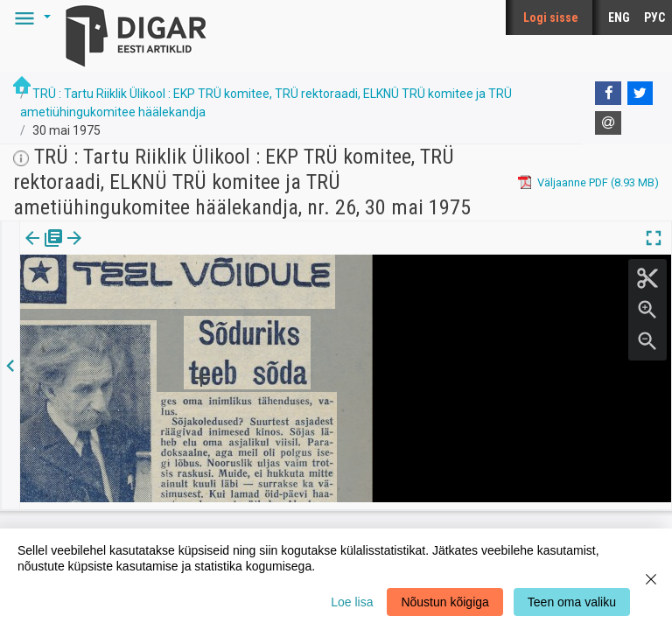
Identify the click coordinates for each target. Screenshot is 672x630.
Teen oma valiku (572, 602)
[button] (30, 17)
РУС (654, 17)
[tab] (44, 251)
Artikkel (122, 250)
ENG (619, 17)
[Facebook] (608, 94)
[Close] (651, 579)
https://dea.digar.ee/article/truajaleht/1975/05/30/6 (150, 298)
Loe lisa (352, 602)
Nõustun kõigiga (444, 602)
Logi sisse (551, 17)
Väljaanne (44, 250)
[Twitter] (640, 94)
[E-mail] (608, 123)
